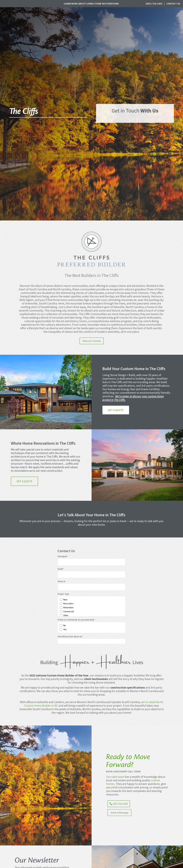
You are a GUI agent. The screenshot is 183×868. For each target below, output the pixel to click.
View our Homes (92, 341)
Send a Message (119, 813)
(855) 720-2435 (154, 4)
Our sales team (115, 777)
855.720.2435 (121, 804)
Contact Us (173, 4)
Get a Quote (116, 410)
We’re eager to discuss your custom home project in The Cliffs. (133, 398)
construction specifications (128, 688)
